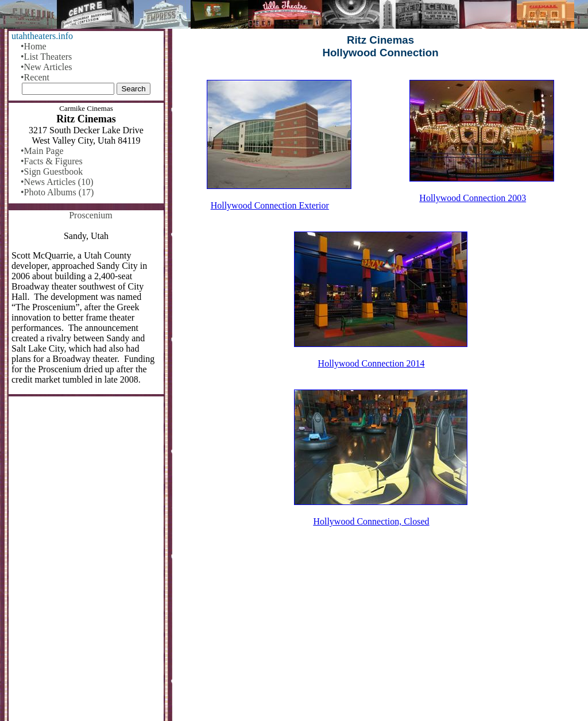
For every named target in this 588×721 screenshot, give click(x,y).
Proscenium (91, 215)
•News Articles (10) (57, 182)
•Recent (35, 77)
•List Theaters (46, 57)
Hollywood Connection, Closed (371, 521)
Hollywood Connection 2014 (372, 363)
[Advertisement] (380, 631)
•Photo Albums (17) (57, 192)
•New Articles (47, 67)
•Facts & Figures (52, 161)
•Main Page (42, 151)
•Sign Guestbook (52, 171)
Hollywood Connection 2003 (473, 198)
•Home (34, 46)
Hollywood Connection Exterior (270, 205)
